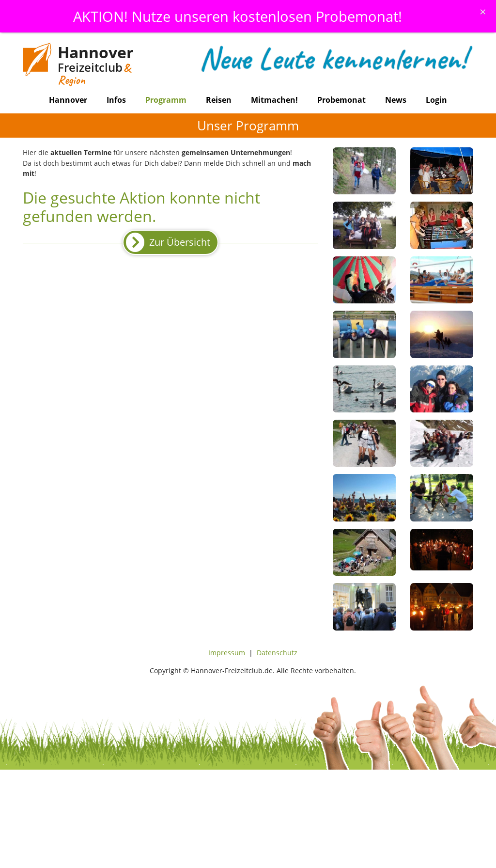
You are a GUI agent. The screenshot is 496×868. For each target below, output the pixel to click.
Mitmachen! (274, 100)
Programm (166, 100)
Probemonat (341, 100)
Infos (116, 100)
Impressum (227, 653)
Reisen (219, 100)
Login (436, 100)
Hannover (68, 100)
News (396, 100)
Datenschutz (277, 653)
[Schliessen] (483, 12)
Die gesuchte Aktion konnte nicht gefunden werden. (141, 207)
